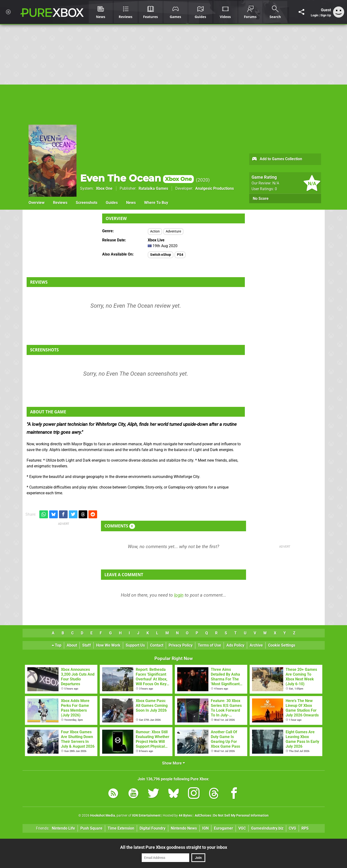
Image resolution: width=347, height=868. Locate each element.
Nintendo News (184, 828)
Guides (112, 203)
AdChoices (203, 816)
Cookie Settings (282, 645)
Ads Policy (235, 645)
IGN (205, 828)
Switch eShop (161, 255)
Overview (37, 203)
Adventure (173, 231)
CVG (292, 828)
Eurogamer (223, 828)
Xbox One (104, 188)
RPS (305, 828)
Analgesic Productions (215, 188)
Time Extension (121, 828)
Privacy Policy (181, 645)
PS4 (180, 255)
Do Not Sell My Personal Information (241, 816)
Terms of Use (209, 645)
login (179, 595)
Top (57, 645)
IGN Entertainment (146, 816)
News (131, 203)
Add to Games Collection (277, 159)
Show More (173, 763)
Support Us (135, 645)
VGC (242, 828)
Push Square (91, 828)
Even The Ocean (137, 178)
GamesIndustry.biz (267, 828)
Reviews (60, 203)
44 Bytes (185, 816)
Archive (256, 645)
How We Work (108, 645)
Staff (87, 645)
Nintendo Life (63, 828)
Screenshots (87, 203)
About (72, 645)
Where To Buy (156, 203)
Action (155, 231)
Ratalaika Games (153, 188)
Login (315, 15)
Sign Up (326, 15)
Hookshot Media (103, 816)
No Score (261, 199)
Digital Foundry (153, 828)
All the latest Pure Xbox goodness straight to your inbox (174, 847)
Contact (157, 645)
